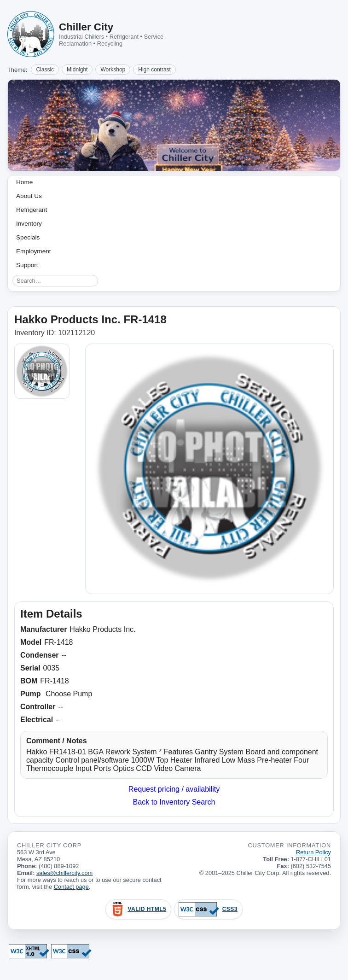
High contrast (154, 70)
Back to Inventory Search (174, 802)
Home (24, 182)
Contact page (71, 887)
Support (27, 265)
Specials (28, 237)
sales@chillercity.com (64, 873)
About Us (29, 196)
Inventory (29, 224)
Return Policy (313, 852)
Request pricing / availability (174, 789)
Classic (45, 70)
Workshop (113, 70)
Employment (34, 251)
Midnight (77, 70)
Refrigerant (32, 210)
